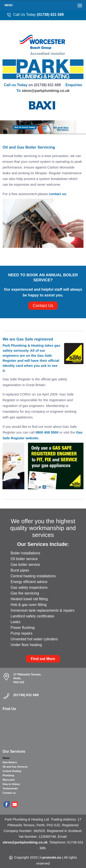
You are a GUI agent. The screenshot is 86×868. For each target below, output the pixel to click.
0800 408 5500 (47, 432)
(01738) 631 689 (50, 15)
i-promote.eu (51, 857)
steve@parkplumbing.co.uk (46, 91)
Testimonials (10, 788)
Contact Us (43, 306)
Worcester (9, 780)
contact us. (58, 194)
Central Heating (12, 771)
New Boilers (10, 762)
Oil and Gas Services (15, 767)
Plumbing (8, 775)
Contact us (9, 793)
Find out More (43, 659)
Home (6, 758)
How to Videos (11, 784)
